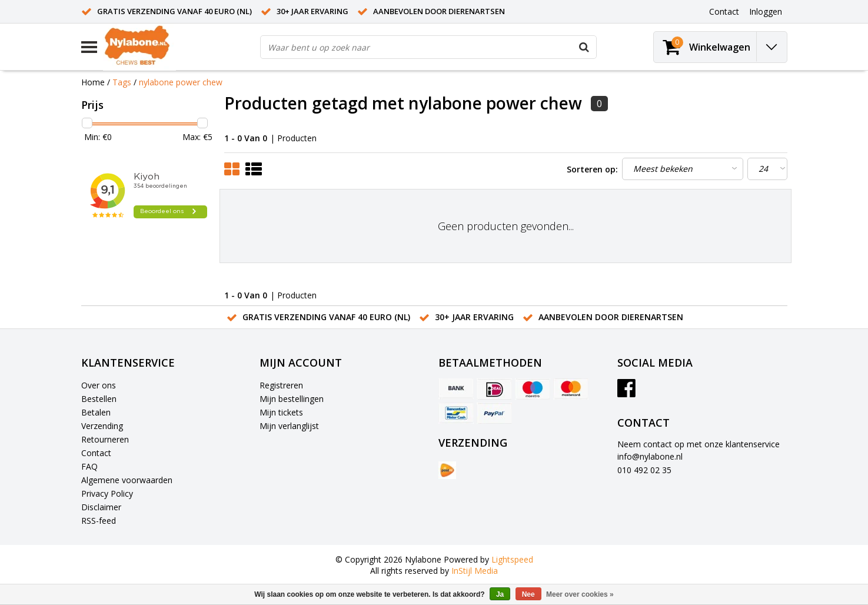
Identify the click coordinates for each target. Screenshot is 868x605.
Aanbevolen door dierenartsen (439, 11)
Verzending (102, 426)
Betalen (96, 412)
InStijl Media (475, 571)
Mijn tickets (281, 412)
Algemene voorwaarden (127, 480)
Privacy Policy (107, 493)
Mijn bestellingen (292, 399)
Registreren (281, 385)
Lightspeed (512, 559)
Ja (500, 594)
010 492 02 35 (644, 470)
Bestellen (99, 399)
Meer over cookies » (580, 594)
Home (93, 82)
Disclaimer (101, 507)
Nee (528, 594)
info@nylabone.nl (650, 456)
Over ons (99, 385)
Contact (96, 453)
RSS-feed (99, 521)
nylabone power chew (181, 82)
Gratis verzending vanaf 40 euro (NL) (174, 11)
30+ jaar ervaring (312, 11)
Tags (122, 82)
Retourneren (105, 439)
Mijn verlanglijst (289, 426)
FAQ (89, 466)
